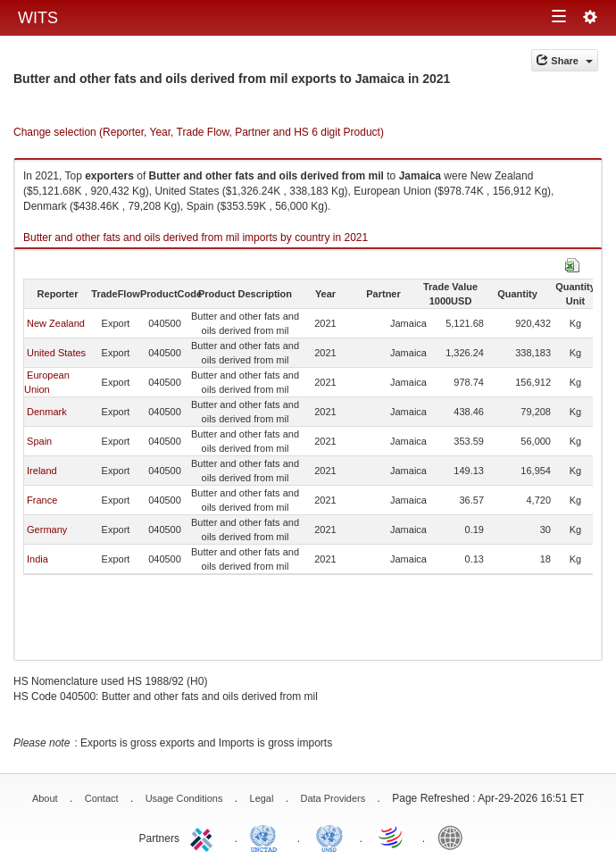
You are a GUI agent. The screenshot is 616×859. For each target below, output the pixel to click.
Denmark (47, 412)
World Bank (454, 837)
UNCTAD (267, 837)
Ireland (42, 471)
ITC (204, 837)
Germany (47, 530)
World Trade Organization (392, 837)
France (42, 500)
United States (56, 353)
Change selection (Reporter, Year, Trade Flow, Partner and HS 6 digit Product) (199, 132)
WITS (38, 18)
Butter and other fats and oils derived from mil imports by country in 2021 (196, 238)
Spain (39, 441)
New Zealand (56, 323)
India (37, 559)
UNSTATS (329, 837)
